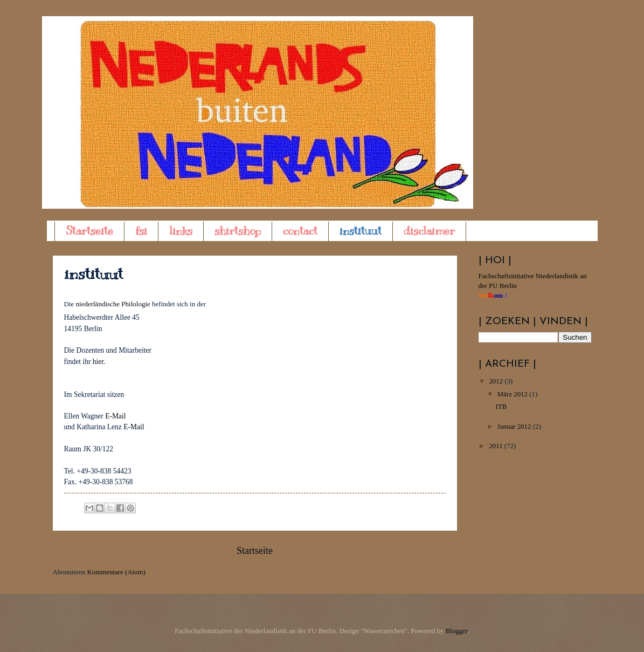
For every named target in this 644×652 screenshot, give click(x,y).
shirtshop (238, 231)
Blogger (457, 631)
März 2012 (513, 394)
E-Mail (115, 416)
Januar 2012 (515, 427)
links (181, 231)
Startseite (89, 231)
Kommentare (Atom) (116, 572)
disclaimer (429, 231)
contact (300, 231)
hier (98, 362)
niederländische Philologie (113, 304)
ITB (501, 407)
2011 (497, 446)
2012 (497, 381)
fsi (141, 231)
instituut (361, 231)
